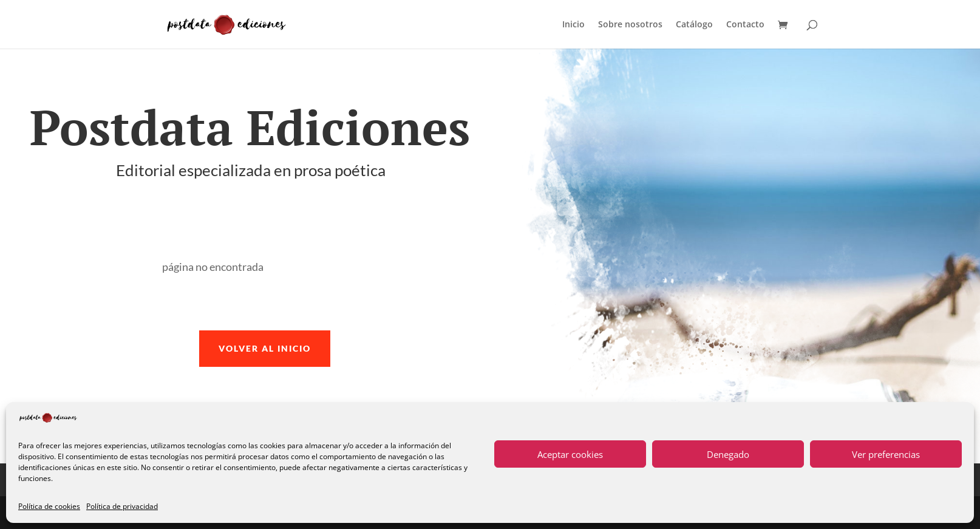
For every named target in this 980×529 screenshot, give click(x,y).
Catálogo (694, 25)
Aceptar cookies (570, 454)
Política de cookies (49, 506)
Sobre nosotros (630, 25)
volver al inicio (265, 348)
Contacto (745, 25)
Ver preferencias (886, 454)
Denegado (728, 454)
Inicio (573, 25)
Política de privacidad (122, 506)
